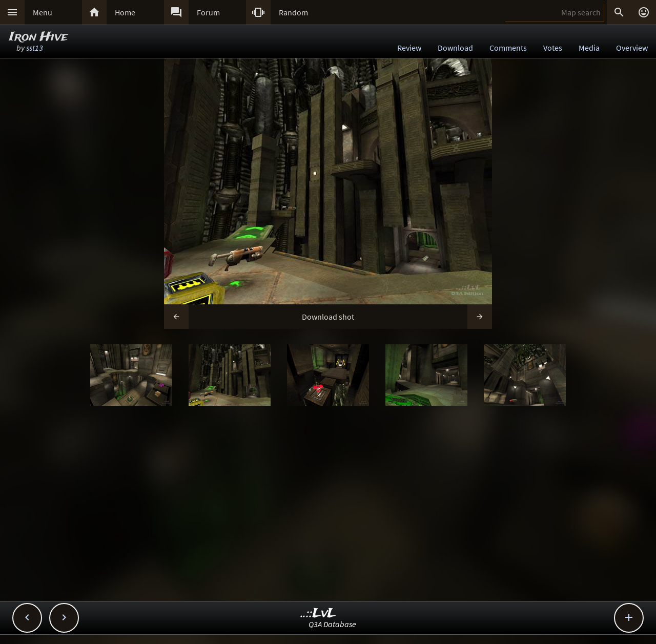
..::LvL (319, 614)
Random (293, 12)
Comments (508, 48)
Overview (632, 48)
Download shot (328, 317)
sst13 (35, 48)
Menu (43, 12)
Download (455, 48)
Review (409, 48)
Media (589, 48)
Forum (208, 12)
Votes (553, 48)
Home (125, 12)
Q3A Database (332, 624)
